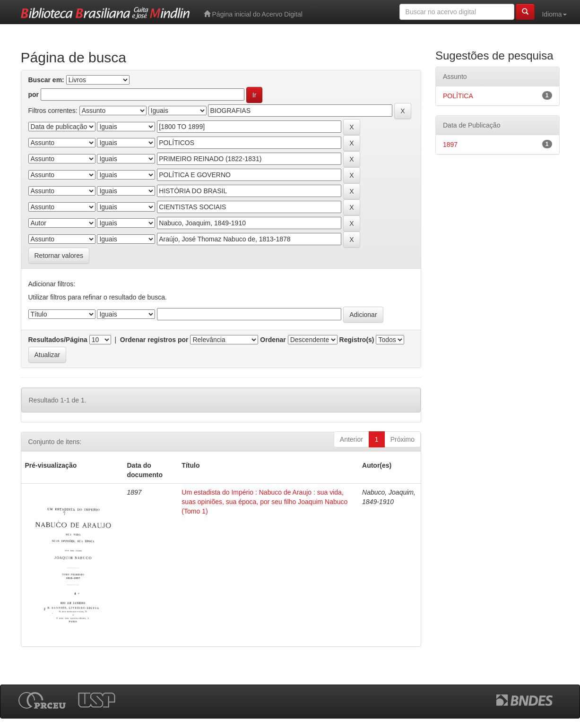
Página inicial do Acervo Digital (253, 14)
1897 (450, 145)
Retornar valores (59, 256)
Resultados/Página (58, 340)
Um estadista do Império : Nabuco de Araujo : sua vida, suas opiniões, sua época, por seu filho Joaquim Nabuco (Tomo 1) (264, 502)
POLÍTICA (458, 96)
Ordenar (273, 340)
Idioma (554, 14)
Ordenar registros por (154, 340)
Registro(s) (357, 340)
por (34, 94)
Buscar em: (46, 80)
